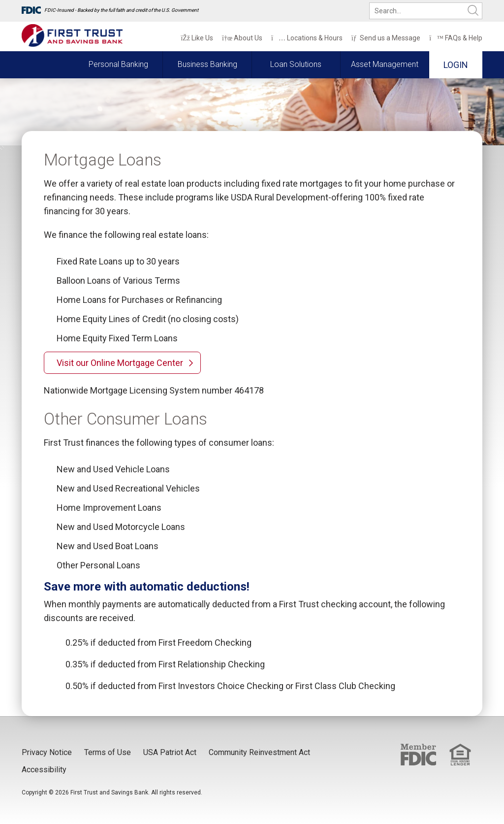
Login (456, 65)
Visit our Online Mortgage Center (120, 363)
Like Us (197, 38)
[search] (426, 11)
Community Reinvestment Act (259, 752)
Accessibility (44, 770)
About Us (242, 38)
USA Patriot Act (170, 752)
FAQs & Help (456, 38)
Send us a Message (386, 38)
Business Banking (207, 64)
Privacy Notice (47, 752)
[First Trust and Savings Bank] (72, 36)
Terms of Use (108, 752)
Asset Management (385, 64)
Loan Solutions (296, 64)
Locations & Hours (307, 38)
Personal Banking (118, 64)
